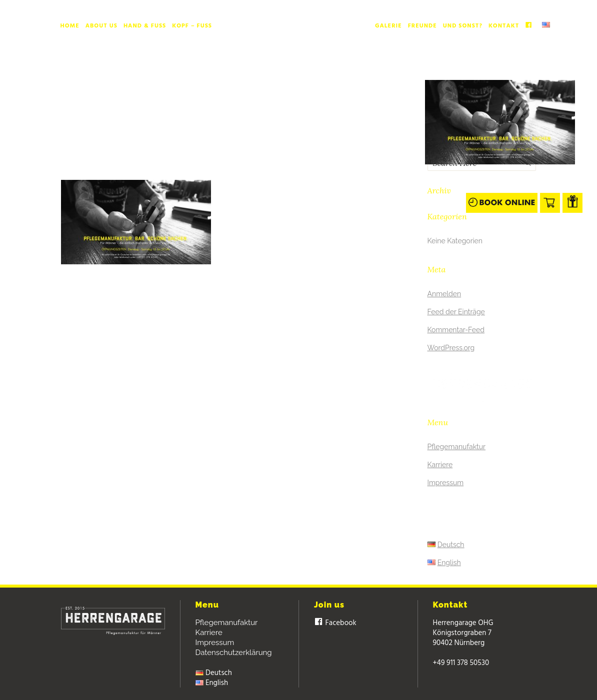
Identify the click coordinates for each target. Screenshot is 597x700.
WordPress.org (451, 348)
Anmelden (444, 294)
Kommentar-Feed (456, 330)
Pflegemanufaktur (457, 447)
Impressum (446, 483)
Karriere (440, 465)
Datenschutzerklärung (234, 653)
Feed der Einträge (456, 312)
